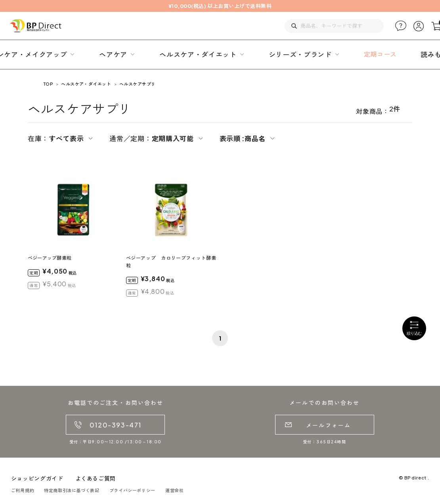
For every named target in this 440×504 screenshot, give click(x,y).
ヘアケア (113, 54)
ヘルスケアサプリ (138, 84)
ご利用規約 (23, 490)
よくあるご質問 (96, 478)
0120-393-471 (116, 425)
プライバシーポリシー (132, 490)
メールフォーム (328, 425)
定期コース (380, 54)
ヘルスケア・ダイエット (198, 54)
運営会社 (175, 490)
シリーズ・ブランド (300, 54)
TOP (48, 84)
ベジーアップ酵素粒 (50, 258)
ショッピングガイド (37, 478)
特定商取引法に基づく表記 (72, 490)
